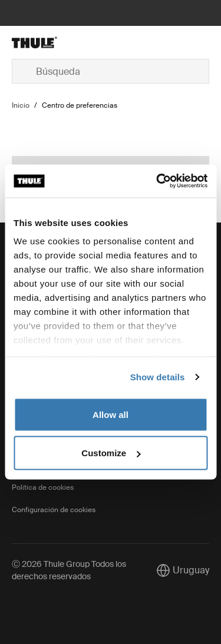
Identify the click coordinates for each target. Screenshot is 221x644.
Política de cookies (43, 487)
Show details (158, 377)
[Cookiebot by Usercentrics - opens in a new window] (157, 181)
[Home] (45, 42)
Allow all (111, 414)
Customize (111, 453)
